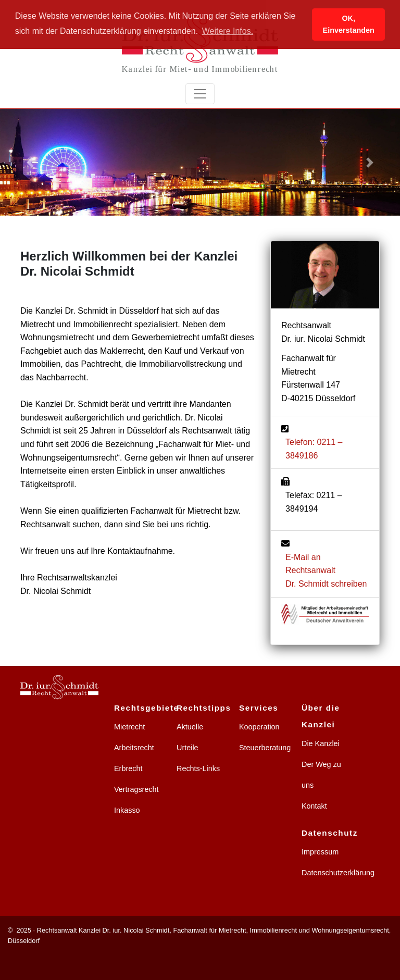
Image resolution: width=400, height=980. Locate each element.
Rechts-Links (198, 768)
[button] (30, 163)
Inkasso (127, 810)
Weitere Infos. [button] (228, 31)
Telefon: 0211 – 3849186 (314, 449)
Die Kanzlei (321, 743)
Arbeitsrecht (134, 748)
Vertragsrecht (136, 789)
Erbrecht (128, 768)
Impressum (320, 852)
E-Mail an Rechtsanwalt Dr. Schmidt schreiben (326, 570)
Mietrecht (129, 727)
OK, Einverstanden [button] (349, 24)
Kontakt (314, 806)
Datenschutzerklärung (338, 873)
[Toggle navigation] (200, 94)
